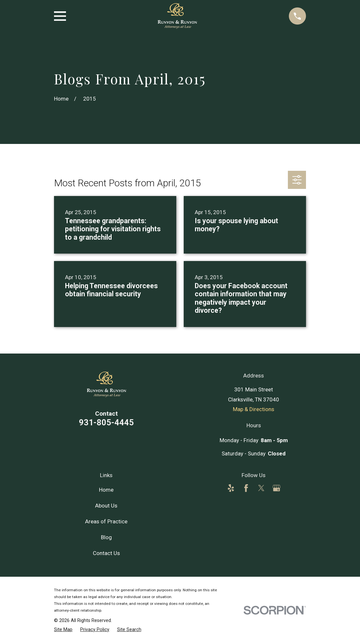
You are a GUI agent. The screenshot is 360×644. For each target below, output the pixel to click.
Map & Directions (254, 409)
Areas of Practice (106, 521)
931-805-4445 (106, 422)
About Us (106, 506)
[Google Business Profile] (277, 488)
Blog (106, 537)
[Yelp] (231, 488)
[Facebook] (246, 488)
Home (106, 490)
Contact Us (106, 553)
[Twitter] (261, 488)
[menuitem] (63, 629)
